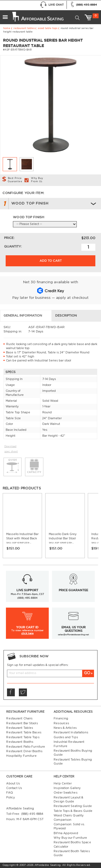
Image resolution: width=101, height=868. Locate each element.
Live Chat (52, 5)
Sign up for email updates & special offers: (38, 665)
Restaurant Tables (24, 28)
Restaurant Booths (20, 742)
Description (66, 316)
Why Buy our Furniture (70, 838)
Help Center (63, 784)
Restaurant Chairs (19, 719)
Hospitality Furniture (21, 756)
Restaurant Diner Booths (24, 751)
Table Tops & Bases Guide (73, 811)
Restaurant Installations (71, 733)
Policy (11, 798)
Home (7, 28)
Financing (61, 719)
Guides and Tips (66, 737)
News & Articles (65, 728)
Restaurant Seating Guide (73, 806)
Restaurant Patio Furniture (26, 747)
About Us (13, 784)
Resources (61, 723)
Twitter (22, 693)
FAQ (9, 793)
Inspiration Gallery (67, 788)
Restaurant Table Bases (24, 733)
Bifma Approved (66, 833)
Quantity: (13, 247)
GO (87, 673)
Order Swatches (65, 793)
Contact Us (14, 788)
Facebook (11, 693)
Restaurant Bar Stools (22, 723)
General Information (23, 316)
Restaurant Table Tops (23, 737)
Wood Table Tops (48, 28)
